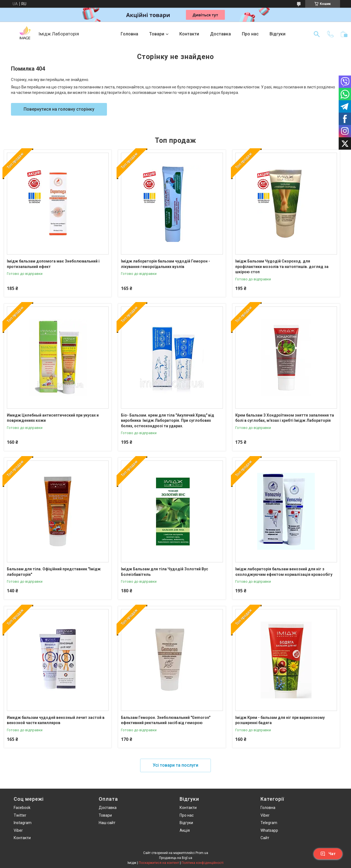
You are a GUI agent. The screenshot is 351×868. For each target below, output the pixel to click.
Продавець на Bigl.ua (176, 858)
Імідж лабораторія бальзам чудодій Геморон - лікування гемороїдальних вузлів (165, 264)
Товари (157, 34)
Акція (185, 830)
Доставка (220, 34)
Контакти (189, 34)
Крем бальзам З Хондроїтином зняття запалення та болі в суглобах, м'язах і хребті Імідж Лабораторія (285, 418)
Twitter (20, 815)
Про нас (250, 34)
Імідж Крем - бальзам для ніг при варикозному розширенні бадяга (280, 720)
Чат (328, 854)
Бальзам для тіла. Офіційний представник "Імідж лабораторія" (54, 572)
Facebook (22, 808)
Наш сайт (107, 823)
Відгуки (278, 34)
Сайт (265, 838)
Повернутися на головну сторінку (59, 109)
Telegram (269, 823)
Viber (18, 830)
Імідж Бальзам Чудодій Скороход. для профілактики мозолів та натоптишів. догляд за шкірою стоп (282, 266)
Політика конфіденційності (203, 863)
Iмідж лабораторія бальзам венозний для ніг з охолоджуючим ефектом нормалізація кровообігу (284, 572)
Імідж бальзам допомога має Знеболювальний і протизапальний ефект (53, 264)
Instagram (23, 823)
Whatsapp (269, 830)
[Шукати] (317, 34)
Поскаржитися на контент (159, 863)
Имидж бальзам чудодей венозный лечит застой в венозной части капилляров (56, 720)
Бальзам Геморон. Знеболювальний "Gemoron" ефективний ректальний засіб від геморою (166, 720)
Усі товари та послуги (175, 765)
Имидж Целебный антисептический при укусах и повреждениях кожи (53, 418)
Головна (129, 34)
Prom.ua (202, 853)
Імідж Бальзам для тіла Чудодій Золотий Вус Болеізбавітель (165, 572)
